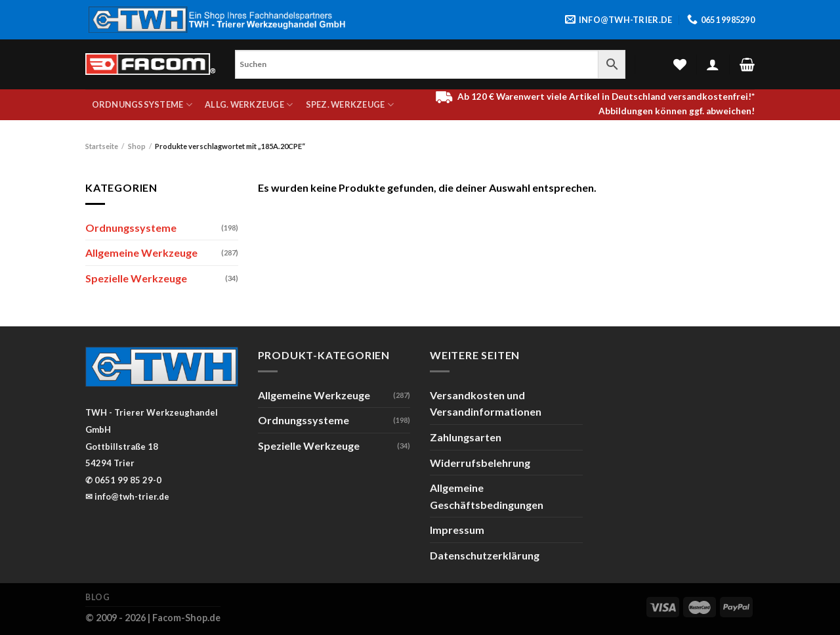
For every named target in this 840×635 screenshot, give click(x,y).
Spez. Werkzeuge (350, 105)
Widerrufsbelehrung (480, 463)
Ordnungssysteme (142, 105)
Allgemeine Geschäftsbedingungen (487, 496)
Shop (137, 146)
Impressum (457, 530)
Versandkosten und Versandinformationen (486, 404)
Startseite (102, 146)
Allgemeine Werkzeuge (141, 252)
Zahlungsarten (466, 437)
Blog (97, 597)
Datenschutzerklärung (485, 555)
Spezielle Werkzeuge (136, 278)
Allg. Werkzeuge (249, 105)
